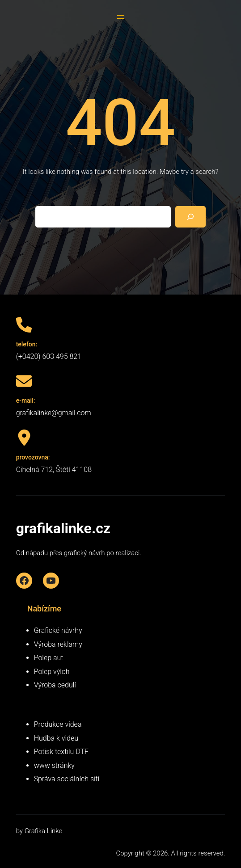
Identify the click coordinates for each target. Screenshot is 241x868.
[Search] (190, 217)
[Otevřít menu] (121, 17)
